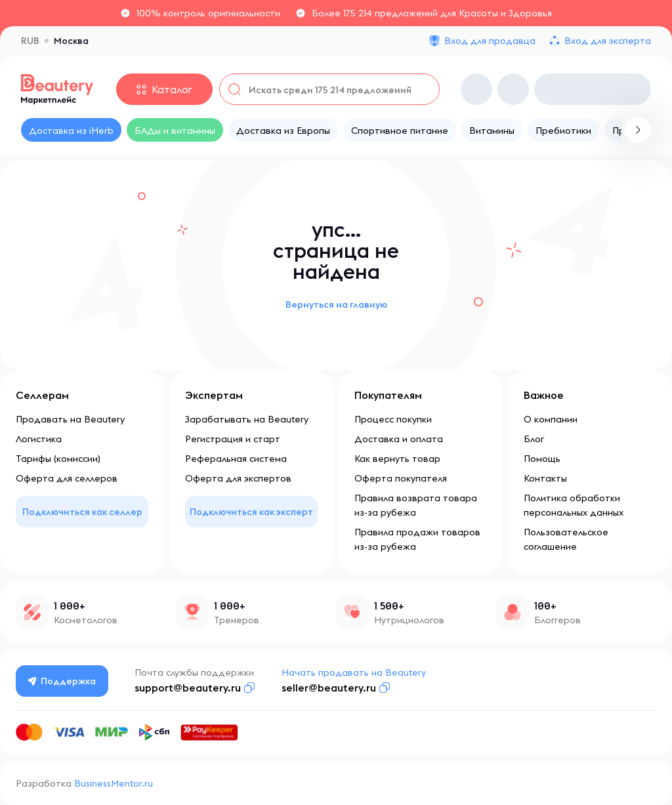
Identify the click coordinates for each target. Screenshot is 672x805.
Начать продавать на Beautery (354, 672)
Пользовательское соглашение (566, 539)
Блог (534, 439)
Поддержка (62, 681)
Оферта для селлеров (67, 478)
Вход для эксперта (608, 41)
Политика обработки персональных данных (574, 505)
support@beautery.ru (188, 688)
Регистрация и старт (233, 439)
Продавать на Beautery (70, 419)
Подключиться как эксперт (251, 512)
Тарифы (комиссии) (58, 459)
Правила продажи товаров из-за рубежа (417, 539)
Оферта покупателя (401, 478)
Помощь (542, 459)
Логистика (39, 439)
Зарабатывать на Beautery (247, 419)
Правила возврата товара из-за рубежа (416, 505)
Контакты (545, 478)
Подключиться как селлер (82, 512)
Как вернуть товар (397, 459)
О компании (551, 419)
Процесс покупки (393, 419)
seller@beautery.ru (329, 688)
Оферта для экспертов (238, 478)
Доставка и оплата (399, 439)
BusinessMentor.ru (114, 783)
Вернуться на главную (336, 304)
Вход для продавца (490, 41)
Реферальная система (236, 459)
